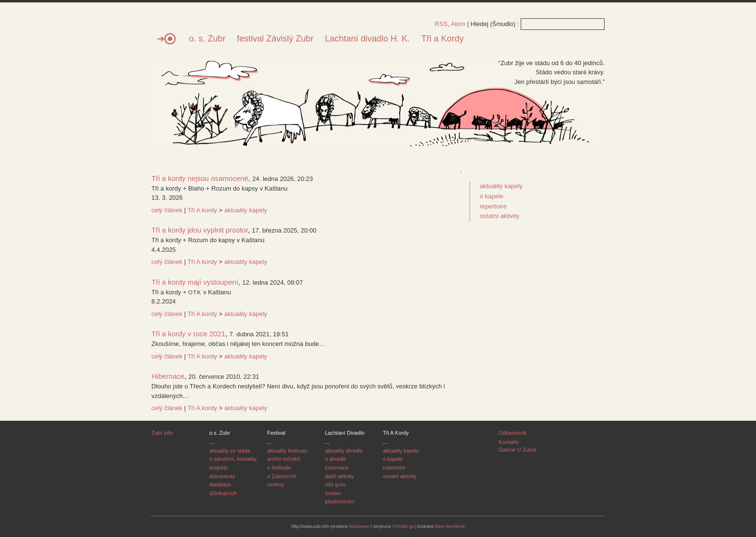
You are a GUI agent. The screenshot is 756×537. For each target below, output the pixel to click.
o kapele (492, 196)
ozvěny (276, 484)
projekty (219, 468)
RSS (441, 24)
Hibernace (168, 376)
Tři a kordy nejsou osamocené (200, 178)
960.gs (407, 526)
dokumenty (222, 476)
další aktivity (339, 476)
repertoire (493, 206)
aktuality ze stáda (230, 451)
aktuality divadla (344, 451)
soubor (333, 493)
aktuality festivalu (287, 451)
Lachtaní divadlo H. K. (367, 39)
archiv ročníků (283, 459)
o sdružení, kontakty (233, 459)
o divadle (336, 459)
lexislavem (359, 526)
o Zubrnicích (282, 476)
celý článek (167, 210)
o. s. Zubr (207, 39)
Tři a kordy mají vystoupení (195, 282)
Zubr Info (162, 433)
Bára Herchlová (450, 526)
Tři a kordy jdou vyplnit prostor (200, 230)
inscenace (337, 468)
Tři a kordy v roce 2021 (188, 334)
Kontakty (509, 442)
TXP (396, 526)
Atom (458, 24)
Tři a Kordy (443, 39)
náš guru (335, 484)
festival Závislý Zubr (275, 39)
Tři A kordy (202, 210)
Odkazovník (513, 433)
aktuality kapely (246, 210)
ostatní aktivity (499, 216)
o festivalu (279, 468)
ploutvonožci (340, 501)
